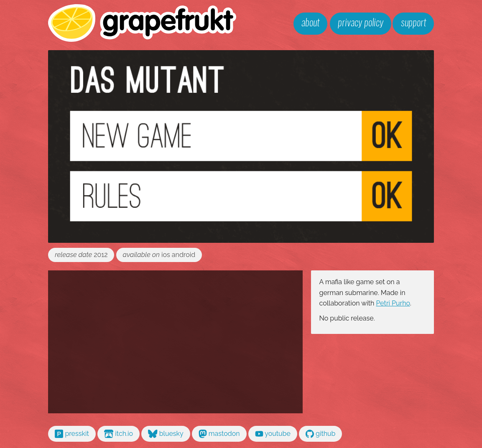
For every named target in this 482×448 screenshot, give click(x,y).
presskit (72, 434)
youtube (273, 434)
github (321, 434)
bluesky (166, 434)
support (413, 23)
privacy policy (361, 23)
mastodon (219, 434)
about (310, 23)
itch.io (119, 434)
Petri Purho (393, 303)
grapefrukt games (142, 23)
